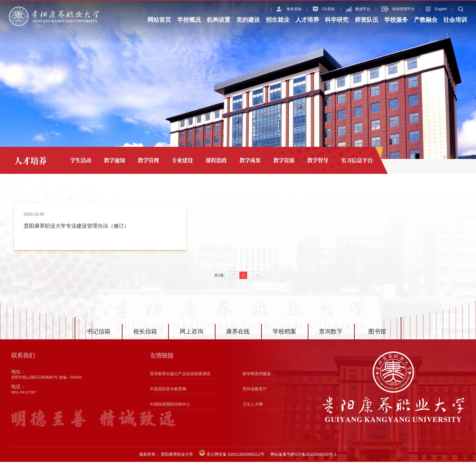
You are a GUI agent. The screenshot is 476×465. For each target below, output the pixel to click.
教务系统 (281, 9)
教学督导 (318, 160)
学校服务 (396, 20)
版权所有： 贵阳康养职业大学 (166, 457)
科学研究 (337, 20)
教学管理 (148, 160)
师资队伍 (367, 20)
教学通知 (114, 160)
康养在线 (238, 334)
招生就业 (278, 20)
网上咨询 (192, 334)
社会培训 (455, 20)
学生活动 (81, 160)
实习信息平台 (357, 160)
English (428, 9)
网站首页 (159, 20)
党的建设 (248, 20)
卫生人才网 (253, 407)
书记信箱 (99, 334)
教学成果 (250, 160)
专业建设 (182, 160)
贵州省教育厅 (255, 392)
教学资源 (284, 160)
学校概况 (189, 20)
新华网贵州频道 (257, 377)
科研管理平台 (390, 9)
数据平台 (350, 9)
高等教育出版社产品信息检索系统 (180, 377)
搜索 (458, 9)
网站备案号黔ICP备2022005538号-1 (304, 457)
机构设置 (219, 20)
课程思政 (216, 160)
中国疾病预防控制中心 (170, 407)
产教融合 (426, 20)
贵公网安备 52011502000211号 (232, 456)
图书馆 (377, 334)
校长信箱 (145, 334)
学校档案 (284, 334)
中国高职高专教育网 (168, 392)
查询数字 (331, 334)
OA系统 (316, 9)
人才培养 (307, 20)
